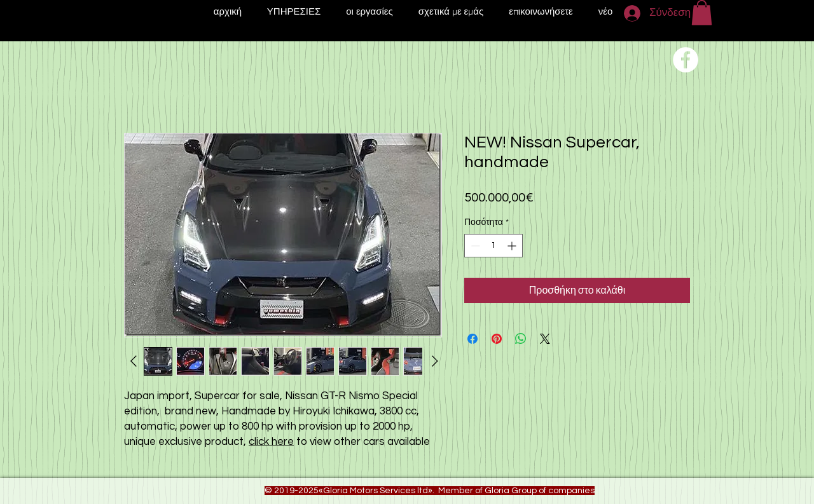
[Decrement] (474, 246)
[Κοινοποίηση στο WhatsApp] (521, 339)
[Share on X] (545, 339)
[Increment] (513, 246)
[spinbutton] (493, 246)
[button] (702, 12)
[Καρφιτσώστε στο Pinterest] (497, 339)
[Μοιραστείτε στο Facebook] (473, 339)
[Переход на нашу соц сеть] (686, 60)
